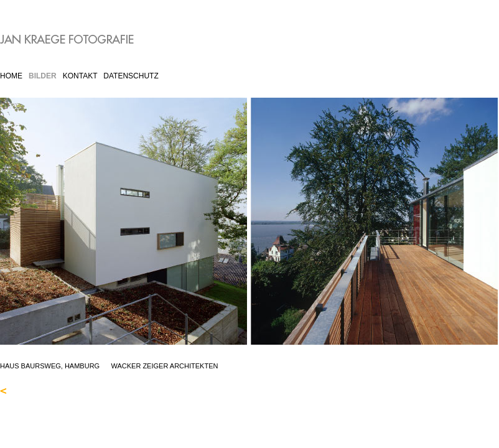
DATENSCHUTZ (131, 76)
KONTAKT (80, 76)
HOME (11, 76)
